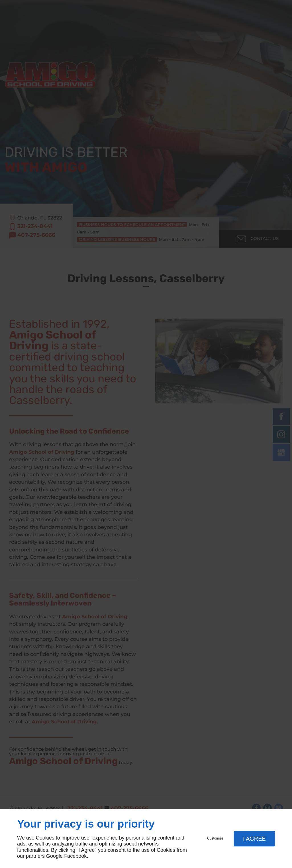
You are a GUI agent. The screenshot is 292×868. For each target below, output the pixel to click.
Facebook (75, 856)
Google (54, 856)
